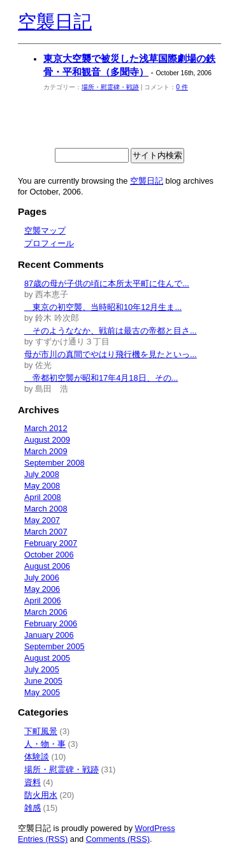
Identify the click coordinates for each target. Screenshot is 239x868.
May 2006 (42, 589)
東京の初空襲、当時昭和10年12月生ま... (103, 307)
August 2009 (47, 440)
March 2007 (46, 532)
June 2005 (43, 681)
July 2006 (42, 577)
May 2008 (42, 486)
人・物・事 (45, 744)
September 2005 (54, 646)
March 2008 (46, 509)
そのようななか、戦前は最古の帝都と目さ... (111, 331)
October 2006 (49, 555)
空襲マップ (45, 231)
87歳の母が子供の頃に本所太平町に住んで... (107, 283)
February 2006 (51, 623)
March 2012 (46, 428)
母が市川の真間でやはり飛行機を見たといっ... (111, 354)
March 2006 (46, 612)
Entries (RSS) (43, 839)
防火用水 (41, 795)
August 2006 (47, 566)
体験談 (37, 757)
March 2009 (46, 451)
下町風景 (41, 731)
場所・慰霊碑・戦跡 (110, 87)
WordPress (155, 828)
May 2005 (42, 692)
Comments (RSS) (118, 839)
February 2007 (51, 543)
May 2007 (42, 520)
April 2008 (43, 497)
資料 (33, 782)
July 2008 (42, 474)
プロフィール (49, 243)
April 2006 (43, 600)
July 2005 (42, 669)
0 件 (182, 87)
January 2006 (49, 635)
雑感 (33, 808)
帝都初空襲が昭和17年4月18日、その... (101, 378)
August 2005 (47, 658)
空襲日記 (55, 22)
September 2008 (54, 463)
